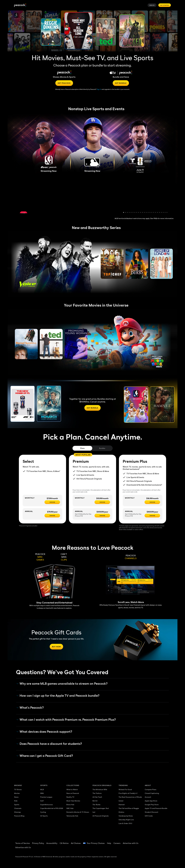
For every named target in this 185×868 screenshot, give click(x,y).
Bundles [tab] (102, 448)
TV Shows (18, 789)
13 (146, 213)
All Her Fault (97, 797)
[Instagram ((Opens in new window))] (165, 842)
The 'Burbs (96, 805)
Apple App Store (151, 801)
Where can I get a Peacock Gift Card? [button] (45, 756)
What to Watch (72, 789)
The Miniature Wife (100, 789)
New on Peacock (73, 793)
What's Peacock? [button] (30, 708)
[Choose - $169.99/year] (152, 516)
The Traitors (97, 793)
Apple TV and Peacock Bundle (156, 808)
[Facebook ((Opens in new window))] (146, 842)
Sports (17, 805)
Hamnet (122, 805)
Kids (16, 801)
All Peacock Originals (101, 816)
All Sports (44, 816)
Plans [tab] (82, 448)
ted (94, 812)
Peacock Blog (19, 816)
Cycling (43, 812)
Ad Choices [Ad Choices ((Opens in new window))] (76, 843)
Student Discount (151, 812)
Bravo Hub (70, 805)
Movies (17, 793)
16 (152, 213)
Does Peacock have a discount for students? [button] (49, 744)
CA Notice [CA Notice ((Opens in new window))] (64, 843)
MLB (42, 789)
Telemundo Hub (72, 816)
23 (165, 213)
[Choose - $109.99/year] (102, 516)
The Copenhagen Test (101, 808)
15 (150, 213)
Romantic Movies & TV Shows (78, 812)
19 (158, 213)
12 (144, 213)
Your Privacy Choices (96, 843)
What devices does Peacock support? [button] (44, 732)
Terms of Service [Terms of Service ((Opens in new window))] (23, 843)
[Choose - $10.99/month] (102, 502)
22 (163, 213)
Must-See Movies (73, 801)
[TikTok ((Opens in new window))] (152, 842)
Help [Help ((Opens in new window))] (109, 843)
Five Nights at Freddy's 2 (128, 793)
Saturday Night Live (126, 820)
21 (161, 213)
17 (154, 213)
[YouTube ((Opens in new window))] (159, 842)
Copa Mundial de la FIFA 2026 (52, 808)
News (16, 797)
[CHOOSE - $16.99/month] (152, 502)
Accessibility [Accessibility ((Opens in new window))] (52, 843)
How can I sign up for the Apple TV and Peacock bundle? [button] (58, 696)
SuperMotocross (47, 805)
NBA (42, 793)
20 (160, 213)
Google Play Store (152, 805)
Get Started (165, 5)
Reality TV (70, 797)
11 (143, 213)
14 (148, 213)
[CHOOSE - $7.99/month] (52, 502)
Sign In (152, 5)
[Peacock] (20, 5)
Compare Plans (151, 789)
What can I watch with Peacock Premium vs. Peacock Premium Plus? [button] (66, 720)
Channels (18, 808)
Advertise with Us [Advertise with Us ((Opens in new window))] (131, 843)
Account (148, 797)
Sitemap (17, 812)
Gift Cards (149, 816)
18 (156, 213)
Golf (42, 801)
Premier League (46, 797)
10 (141, 213)
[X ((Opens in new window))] (146, 848)
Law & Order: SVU (125, 823)
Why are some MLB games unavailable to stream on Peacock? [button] (62, 684)
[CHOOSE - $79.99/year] (52, 516)
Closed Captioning (152, 793)
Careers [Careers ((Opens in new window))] (117, 843)
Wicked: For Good (125, 789)
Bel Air (95, 801)
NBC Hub (70, 808)
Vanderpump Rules (126, 816)
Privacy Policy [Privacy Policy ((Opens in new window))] (38, 843)
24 (167, 213)
